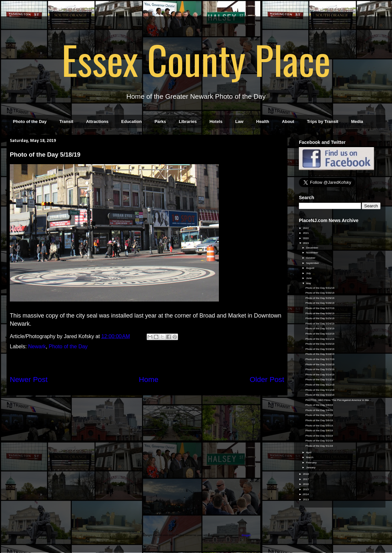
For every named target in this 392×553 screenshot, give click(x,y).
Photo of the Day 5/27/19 (320, 308)
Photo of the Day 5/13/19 (320, 380)
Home (149, 380)
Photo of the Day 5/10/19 (320, 395)
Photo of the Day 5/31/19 (320, 288)
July (309, 273)
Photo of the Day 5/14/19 (320, 375)
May (309, 283)
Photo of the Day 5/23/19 (320, 328)
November (312, 253)
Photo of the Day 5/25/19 (320, 318)
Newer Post (29, 380)
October (311, 258)
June (309, 278)
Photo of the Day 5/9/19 (319, 405)
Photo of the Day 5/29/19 (320, 298)
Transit (66, 121)
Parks (160, 121)
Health (263, 121)
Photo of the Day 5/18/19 (320, 354)
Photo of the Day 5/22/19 (320, 334)
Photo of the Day (30, 121)
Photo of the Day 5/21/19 (320, 339)
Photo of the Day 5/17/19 (320, 359)
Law (239, 121)
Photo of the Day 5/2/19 (319, 441)
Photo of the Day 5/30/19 (320, 293)
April (309, 452)
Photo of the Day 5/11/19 (320, 390)
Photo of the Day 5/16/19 (320, 364)
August (310, 268)
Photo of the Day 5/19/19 (320, 349)
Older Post (267, 380)
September (313, 263)
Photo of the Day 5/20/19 (320, 344)
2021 (306, 233)
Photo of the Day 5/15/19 (320, 369)
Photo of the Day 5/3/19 (319, 436)
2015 (306, 489)
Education (131, 121)
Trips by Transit (323, 121)
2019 (306, 243)
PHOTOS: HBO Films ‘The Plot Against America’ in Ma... (338, 400)
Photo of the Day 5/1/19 (319, 446)
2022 (306, 228)
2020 (306, 238)
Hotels (216, 121)
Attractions (97, 121)
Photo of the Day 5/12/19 (320, 385)
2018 (306, 474)
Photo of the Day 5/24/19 (320, 324)
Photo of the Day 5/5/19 (319, 426)
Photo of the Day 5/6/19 (319, 420)
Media (357, 121)
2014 (306, 494)
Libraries (188, 121)
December (312, 248)
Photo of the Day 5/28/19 (320, 303)
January (311, 467)
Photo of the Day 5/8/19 (319, 410)
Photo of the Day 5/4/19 (319, 431)
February (312, 463)
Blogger (246, 535)
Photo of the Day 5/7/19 (319, 415)
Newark (37, 346)
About (288, 121)
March (310, 457)
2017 (306, 479)
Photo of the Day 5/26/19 (320, 313)
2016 (306, 484)
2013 (306, 500)
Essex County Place (196, 59)
